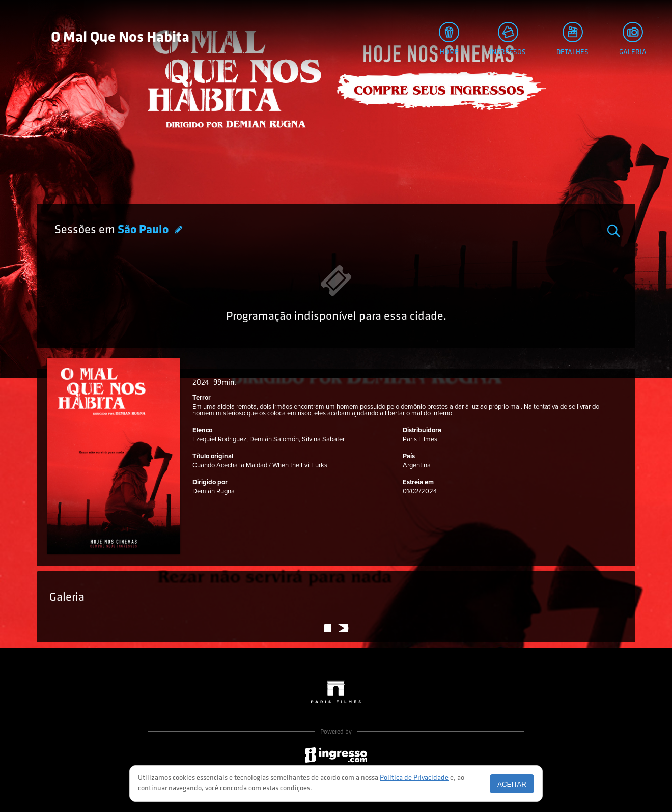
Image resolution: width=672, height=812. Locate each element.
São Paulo (144, 230)
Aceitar (512, 784)
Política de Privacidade (414, 778)
